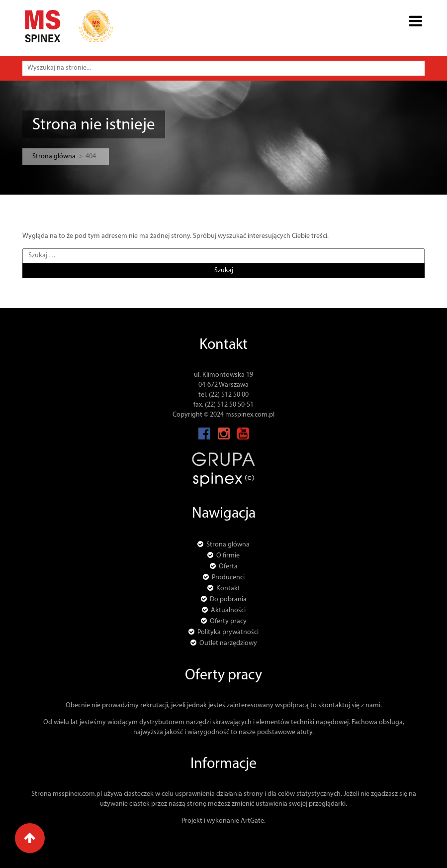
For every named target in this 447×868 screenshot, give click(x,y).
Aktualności (228, 610)
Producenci (228, 578)
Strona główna (54, 157)
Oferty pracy (228, 621)
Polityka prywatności (228, 632)
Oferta (228, 567)
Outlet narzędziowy (228, 643)
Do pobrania (228, 599)
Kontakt (228, 589)
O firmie (228, 556)
